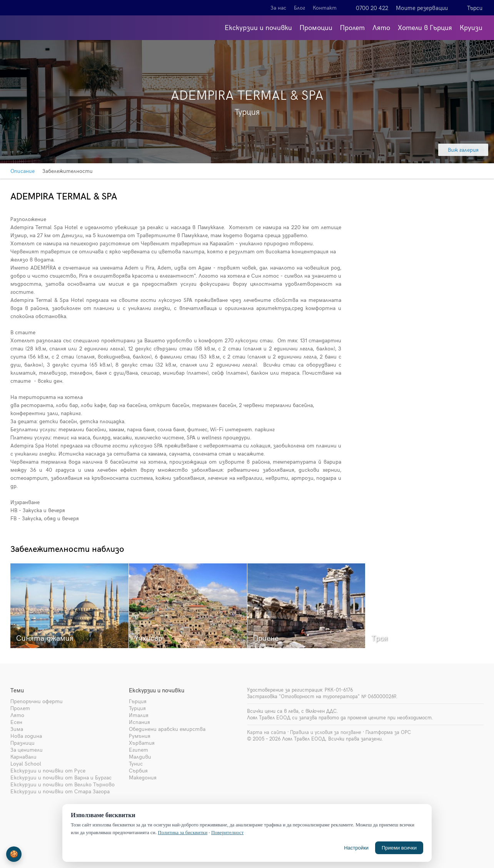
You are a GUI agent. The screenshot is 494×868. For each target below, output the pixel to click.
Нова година (26, 736)
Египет (139, 750)
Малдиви (140, 757)
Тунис (136, 763)
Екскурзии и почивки (258, 27)
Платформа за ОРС (388, 732)
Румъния (140, 736)
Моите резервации (422, 8)
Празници (23, 743)
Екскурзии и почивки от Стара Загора (60, 791)
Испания (139, 722)
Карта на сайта (266, 732)
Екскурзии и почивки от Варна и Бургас (61, 777)
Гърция (138, 701)
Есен (16, 722)
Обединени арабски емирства (167, 729)
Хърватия (142, 743)
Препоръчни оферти (37, 701)
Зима (17, 729)
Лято (381, 27)
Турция (137, 708)
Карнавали (23, 757)
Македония (143, 777)
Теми (17, 690)
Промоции (316, 27)
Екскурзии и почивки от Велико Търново (63, 784)
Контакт (325, 8)
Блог (300, 8)
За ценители (27, 750)
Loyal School (26, 763)
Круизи (471, 27)
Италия (139, 715)
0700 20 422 (372, 8)
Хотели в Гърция (425, 27)
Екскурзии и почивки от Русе (48, 770)
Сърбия (138, 770)
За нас (278, 8)
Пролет (352, 27)
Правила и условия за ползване (326, 732)
